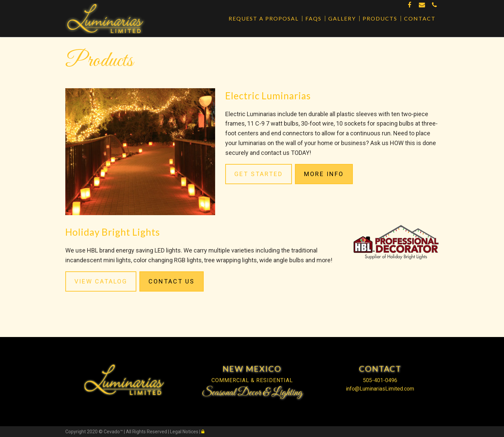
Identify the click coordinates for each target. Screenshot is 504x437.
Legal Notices (185, 432)
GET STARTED (259, 174)
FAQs (313, 18)
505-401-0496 (380, 380)
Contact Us (172, 281)
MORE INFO (324, 174)
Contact (420, 18)
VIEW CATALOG (101, 281)
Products (380, 18)
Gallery (342, 18)
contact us (275, 153)
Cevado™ (114, 432)
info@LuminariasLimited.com (380, 389)
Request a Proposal (264, 18)
